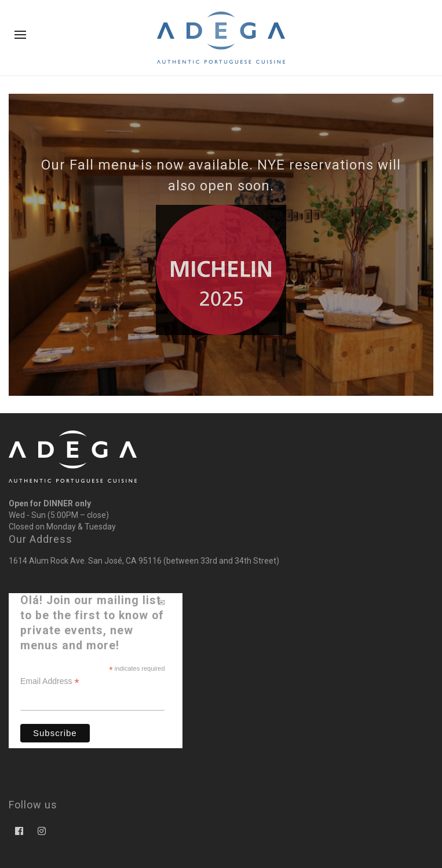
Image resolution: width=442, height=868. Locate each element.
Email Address (50, 681)
